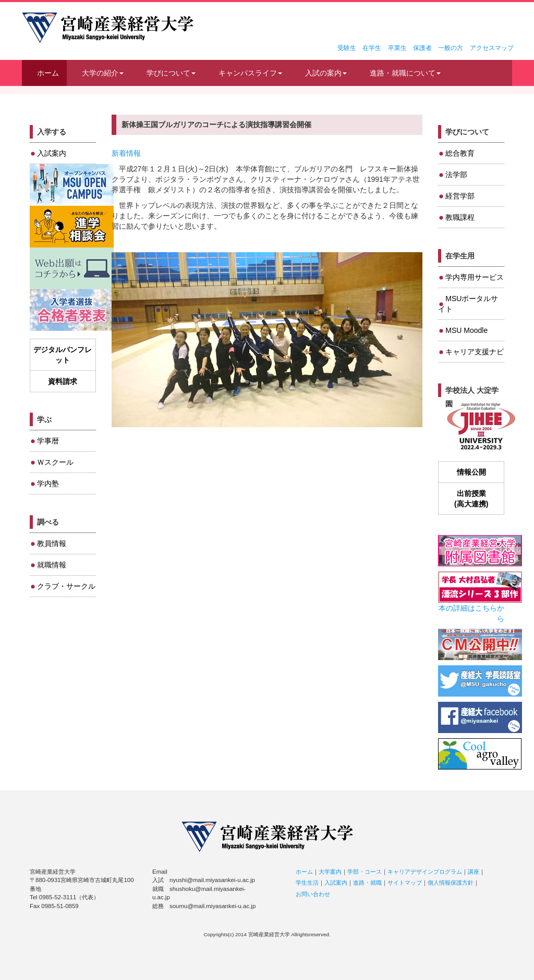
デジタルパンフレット (63, 355)
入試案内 (52, 153)
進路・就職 (367, 883)
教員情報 (52, 543)
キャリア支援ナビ (475, 352)
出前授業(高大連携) (471, 499)
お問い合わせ (313, 894)
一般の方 (451, 48)
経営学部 (460, 196)
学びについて (171, 73)
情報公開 (471, 472)
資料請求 (63, 381)
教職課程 (460, 217)
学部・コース (365, 872)
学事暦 (48, 441)
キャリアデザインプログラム (425, 872)
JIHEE (480, 427)
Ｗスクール (55, 462)
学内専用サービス (475, 277)
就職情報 (52, 565)
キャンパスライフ (250, 73)
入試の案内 (326, 73)
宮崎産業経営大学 (108, 28)
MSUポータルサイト (468, 304)
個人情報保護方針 (451, 883)
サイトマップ (405, 883)
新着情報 (126, 153)
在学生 (372, 48)
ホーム (48, 73)
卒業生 (397, 48)
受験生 (347, 48)
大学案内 (330, 872)
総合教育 (460, 153)
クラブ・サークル (66, 586)
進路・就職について (405, 73)
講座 (474, 872)
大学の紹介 (103, 73)
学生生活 (307, 883)
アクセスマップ (492, 48)
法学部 (456, 175)
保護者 (422, 48)
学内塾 (48, 483)
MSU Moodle (466, 330)
